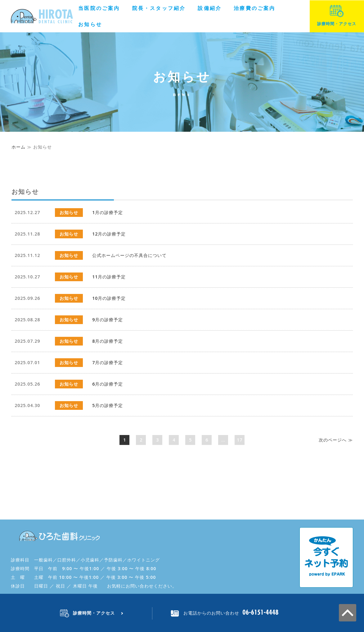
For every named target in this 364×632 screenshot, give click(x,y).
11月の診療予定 (109, 277)
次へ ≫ (336, 440)
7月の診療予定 (108, 362)
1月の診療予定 (108, 212)
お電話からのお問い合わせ (211, 613)
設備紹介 (210, 8)
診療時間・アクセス (337, 16)
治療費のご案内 (254, 8)
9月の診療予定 (108, 320)
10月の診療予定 (109, 298)
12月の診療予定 (109, 234)
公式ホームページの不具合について (129, 255)
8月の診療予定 (108, 341)
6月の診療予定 (108, 384)
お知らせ (90, 24)
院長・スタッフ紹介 (159, 8)
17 (240, 440)
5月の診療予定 (108, 405)
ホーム (18, 147)
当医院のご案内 (99, 8)
